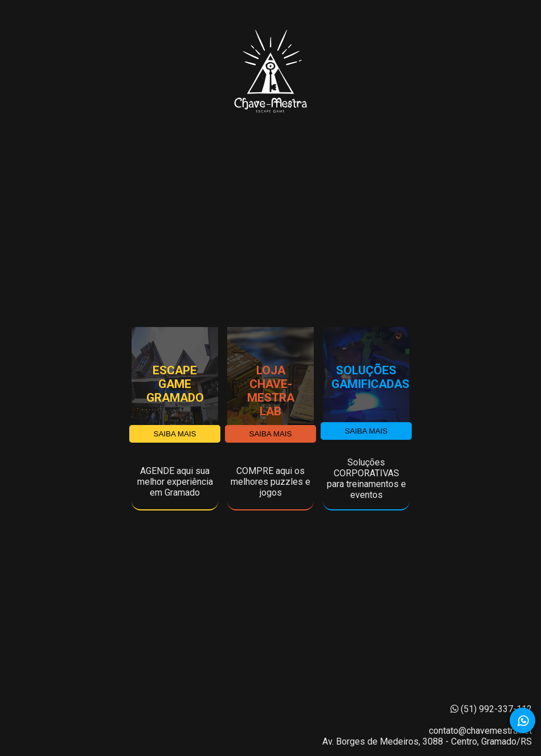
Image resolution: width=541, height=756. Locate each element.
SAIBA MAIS (175, 434)
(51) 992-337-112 (491, 709)
